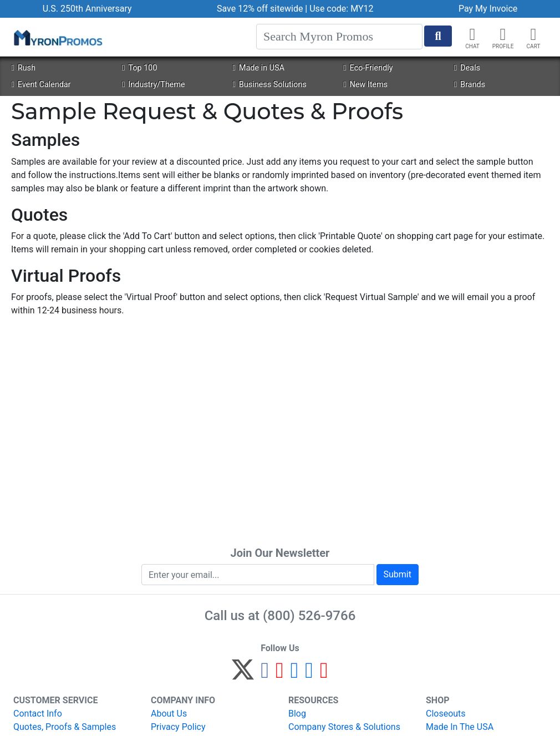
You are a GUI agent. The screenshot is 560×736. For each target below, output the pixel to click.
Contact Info (38, 714)
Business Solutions (270, 85)
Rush (23, 68)
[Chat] (472, 34)
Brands (470, 85)
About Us (169, 714)
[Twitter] (243, 675)
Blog (297, 714)
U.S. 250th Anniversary (87, 9)
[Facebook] (265, 675)
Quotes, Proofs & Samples (65, 727)
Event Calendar (41, 85)
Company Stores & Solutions (344, 727)
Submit (398, 574)
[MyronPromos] (57, 37)
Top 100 (139, 68)
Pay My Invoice (488, 9)
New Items (365, 85)
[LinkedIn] (309, 675)
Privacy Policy (178, 727)
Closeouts (446, 714)
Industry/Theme (153, 85)
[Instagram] (295, 675)
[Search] (339, 37)
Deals (467, 68)
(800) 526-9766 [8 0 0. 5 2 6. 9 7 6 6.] (309, 616)
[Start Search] (438, 36)
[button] (503, 34)
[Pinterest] (280, 675)
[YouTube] (324, 675)
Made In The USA (460, 727)
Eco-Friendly (368, 68)
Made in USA (259, 68)
